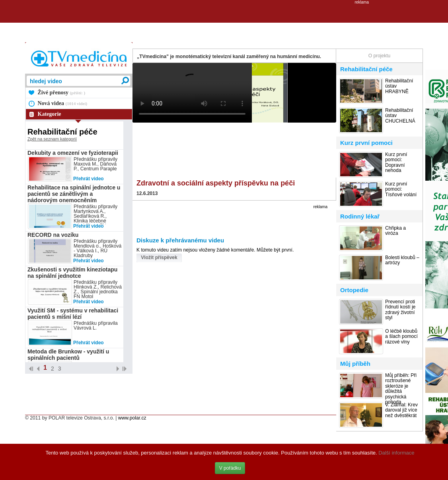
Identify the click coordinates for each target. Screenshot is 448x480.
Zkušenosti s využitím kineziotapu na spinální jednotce (72, 273)
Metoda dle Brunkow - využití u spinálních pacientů (68, 355)
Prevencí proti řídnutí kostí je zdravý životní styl (400, 310)
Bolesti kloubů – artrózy (402, 260)
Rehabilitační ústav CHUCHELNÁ (400, 116)
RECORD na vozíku (53, 235)
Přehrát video (89, 179)
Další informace (396, 453)
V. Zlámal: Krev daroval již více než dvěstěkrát (401, 410)
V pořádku (230, 468)
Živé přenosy (62, 93)
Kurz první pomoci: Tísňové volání (401, 189)
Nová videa (63, 103)
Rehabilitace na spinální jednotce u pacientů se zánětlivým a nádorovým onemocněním (74, 194)
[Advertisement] (224, 22)
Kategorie (50, 114)
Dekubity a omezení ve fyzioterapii (73, 153)
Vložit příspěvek (159, 258)
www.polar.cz (132, 418)
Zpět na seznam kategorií (52, 139)
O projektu (379, 56)
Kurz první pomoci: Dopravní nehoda (396, 163)
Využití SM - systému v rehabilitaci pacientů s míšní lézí (73, 314)
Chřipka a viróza (395, 231)
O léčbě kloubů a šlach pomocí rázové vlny (401, 337)
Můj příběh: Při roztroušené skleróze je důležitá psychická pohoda (401, 389)
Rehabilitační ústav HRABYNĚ (399, 86)
